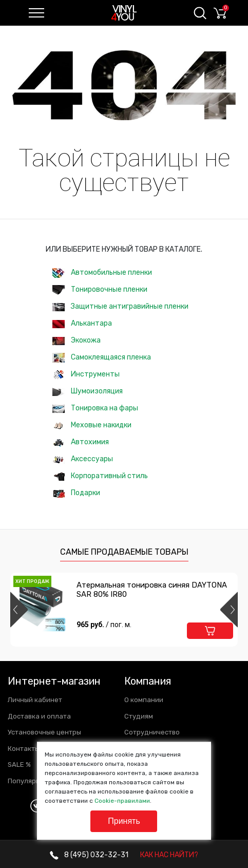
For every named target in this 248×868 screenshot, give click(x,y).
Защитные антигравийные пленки (120, 306)
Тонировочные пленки (100, 290)
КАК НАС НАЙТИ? (169, 855)
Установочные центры (44, 732)
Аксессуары (83, 459)
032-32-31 (89, 855)
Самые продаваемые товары (124, 552)
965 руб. (104, 625)
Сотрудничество (152, 732)
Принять (124, 821)
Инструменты (86, 375)
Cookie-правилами (122, 801)
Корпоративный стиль (100, 476)
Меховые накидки (92, 425)
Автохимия (81, 442)
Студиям (139, 716)
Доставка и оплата (39, 716)
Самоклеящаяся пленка (102, 358)
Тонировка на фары (95, 408)
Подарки (76, 493)
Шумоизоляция (88, 391)
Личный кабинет (35, 700)
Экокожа (77, 340)
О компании (144, 700)
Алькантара (82, 323)
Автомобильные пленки (102, 273)
